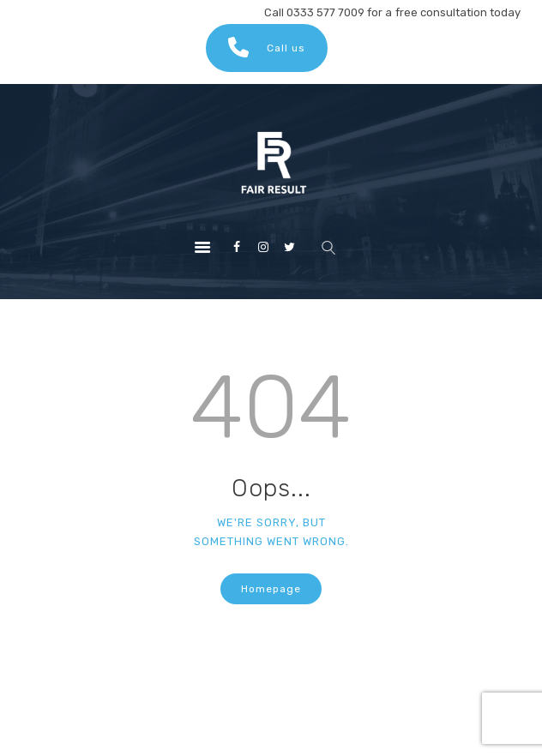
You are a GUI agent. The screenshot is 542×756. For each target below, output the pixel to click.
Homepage (271, 589)
